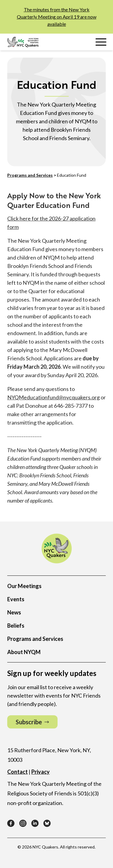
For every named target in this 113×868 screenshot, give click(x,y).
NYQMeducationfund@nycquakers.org (53, 397)
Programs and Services (30, 175)
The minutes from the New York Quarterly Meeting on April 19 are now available (57, 17)
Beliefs (16, 626)
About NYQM (24, 652)
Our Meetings (24, 586)
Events (16, 599)
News (14, 612)
